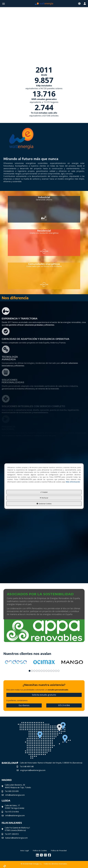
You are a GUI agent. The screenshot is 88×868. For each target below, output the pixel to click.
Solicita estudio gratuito (44, 694)
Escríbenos (24, 705)
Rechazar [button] (44, 498)
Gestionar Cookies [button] (44, 504)
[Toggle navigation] (79, 4)
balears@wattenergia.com (16, 837)
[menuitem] (25, 850)
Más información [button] (73, 482)
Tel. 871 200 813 (12, 834)
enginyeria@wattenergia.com (33, 770)
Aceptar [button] (44, 492)
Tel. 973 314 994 (12, 811)
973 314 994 (64, 705)
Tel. (27, 766)
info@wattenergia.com (15, 795)
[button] (44, 4)
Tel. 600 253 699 (12, 791)
